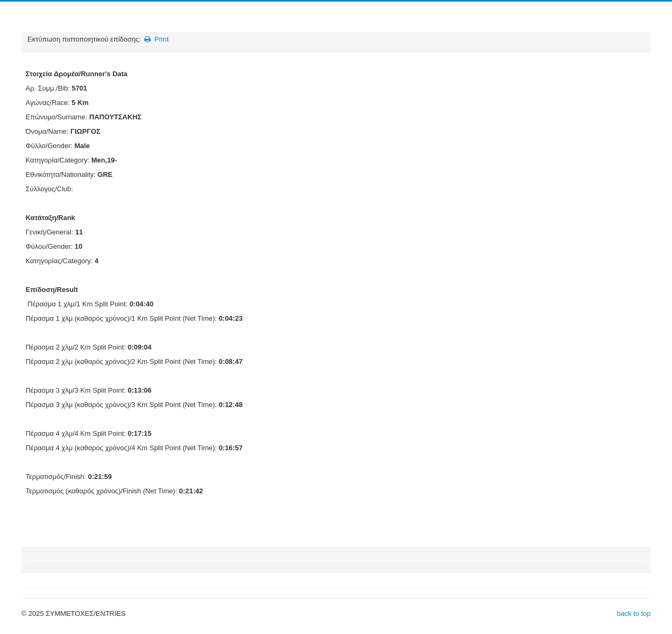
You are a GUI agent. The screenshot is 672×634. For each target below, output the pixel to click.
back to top (634, 613)
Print (156, 39)
